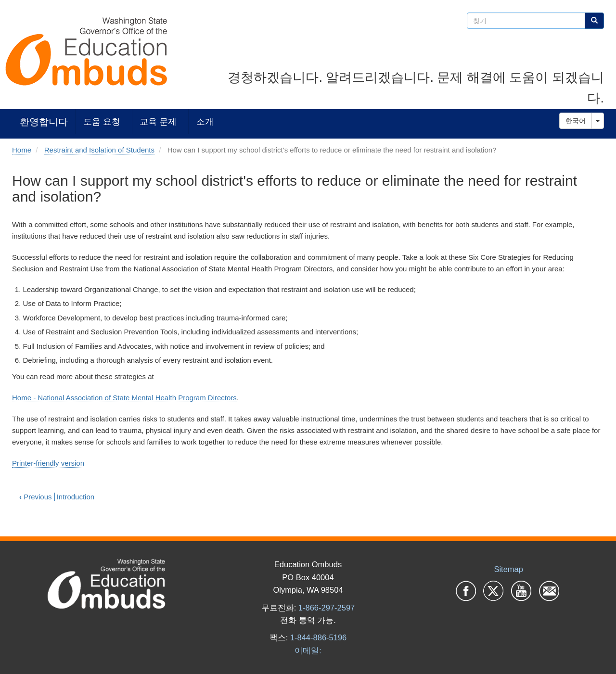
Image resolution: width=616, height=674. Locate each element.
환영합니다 (44, 121)
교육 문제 (158, 121)
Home (22, 150)
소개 (205, 121)
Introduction (76, 497)
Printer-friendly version (48, 463)
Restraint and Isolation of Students (99, 150)
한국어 (576, 121)
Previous (36, 497)
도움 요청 (102, 121)
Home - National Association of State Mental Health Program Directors (124, 398)
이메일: (308, 650)
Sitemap (508, 569)
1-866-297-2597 (327, 608)
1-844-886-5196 (318, 637)
